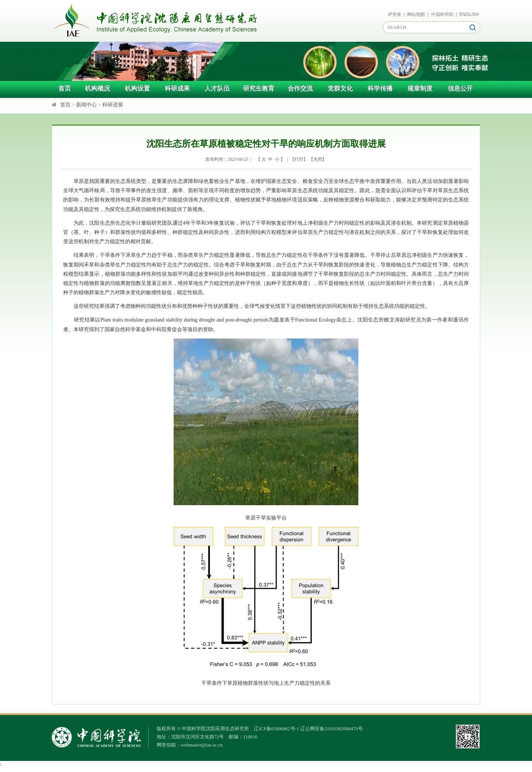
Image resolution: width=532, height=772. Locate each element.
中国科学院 (442, 14)
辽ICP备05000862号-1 (276, 729)
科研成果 (177, 89)
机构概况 (98, 89)
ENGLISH (469, 14)
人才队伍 (217, 89)
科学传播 (380, 89)
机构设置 (137, 89)
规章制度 (420, 89)
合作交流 (300, 89)
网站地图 (416, 14)
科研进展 (113, 105)
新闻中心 (86, 105)
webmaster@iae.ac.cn (202, 745)
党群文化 (340, 89)
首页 (65, 89)
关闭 (318, 159)
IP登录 (395, 14)
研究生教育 (259, 89)
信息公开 (460, 89)
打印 (299, 159)
